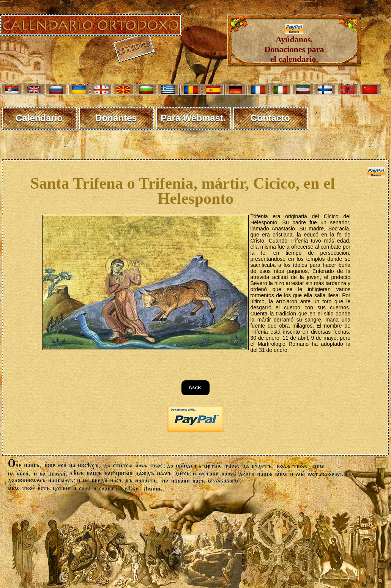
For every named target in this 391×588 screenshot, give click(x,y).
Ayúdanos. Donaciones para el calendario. (294, 45)
